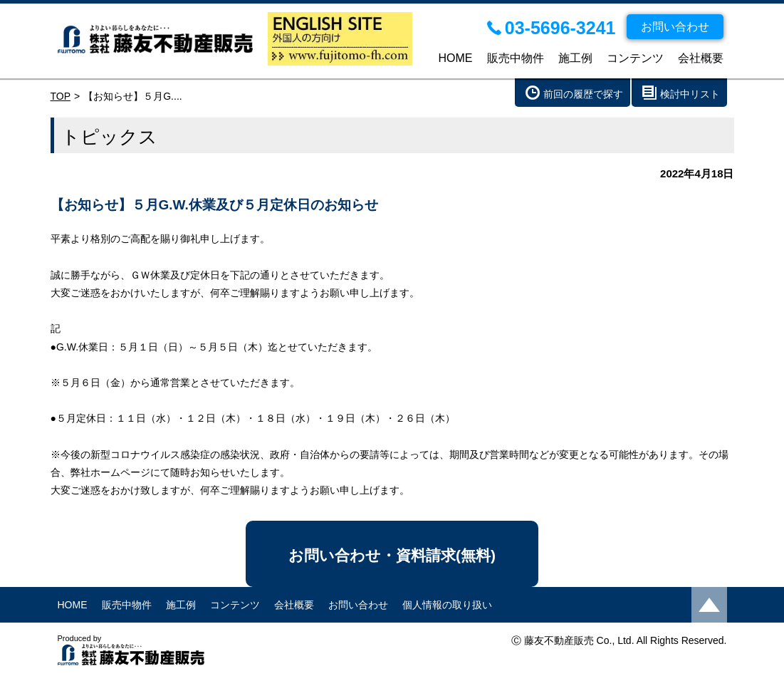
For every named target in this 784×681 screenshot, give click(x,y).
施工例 (575, 58)
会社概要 (701, 58)
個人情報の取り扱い (447, 605)
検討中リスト (690, 94)
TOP (61, 96)
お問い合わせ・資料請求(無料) (392, 555)
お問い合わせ (358, 605)
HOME (456, 58)
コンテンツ (635, 58)
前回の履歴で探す (583, 94)
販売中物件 (516, 58)
